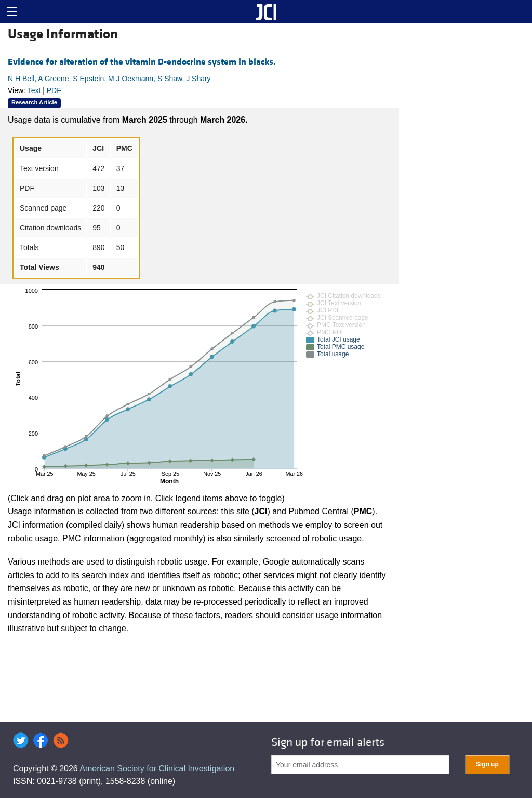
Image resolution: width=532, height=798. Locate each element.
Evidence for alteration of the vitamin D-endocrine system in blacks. (142, 62)
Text (34, 90)
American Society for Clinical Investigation (157, 769)
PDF (54, 90)
